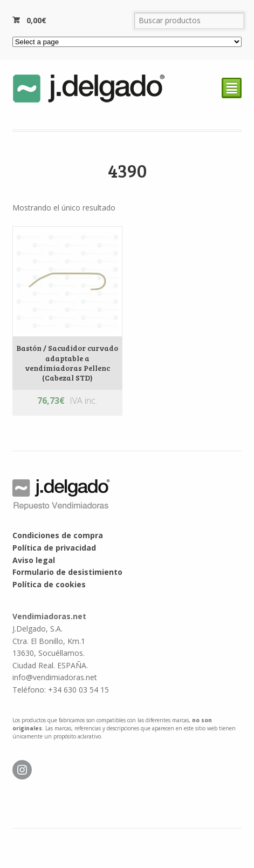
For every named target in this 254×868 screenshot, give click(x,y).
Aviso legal (34, 560)
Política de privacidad (54, 548)
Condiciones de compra (58, 535)
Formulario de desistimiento (67, 572)
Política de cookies (49, 584)
